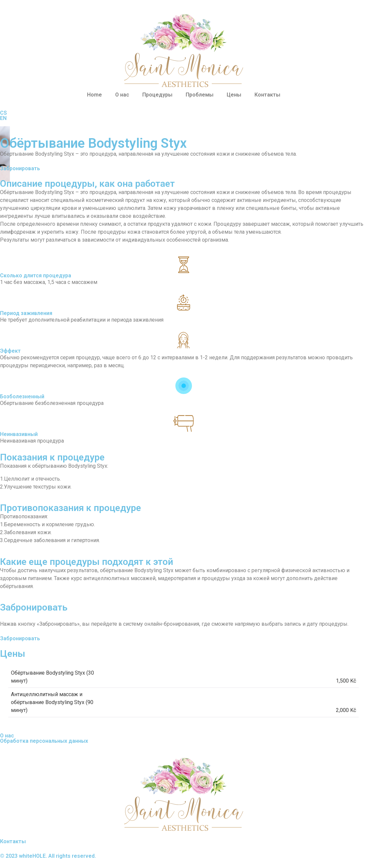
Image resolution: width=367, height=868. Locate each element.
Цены (234, 95)
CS (3, 113)
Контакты (267, 95)
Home (94, 95)
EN (3, 118)
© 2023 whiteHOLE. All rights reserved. (48, 856)
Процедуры (157, 95)
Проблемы (200, 95)
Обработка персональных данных (44, 741)
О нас (122, 95)
